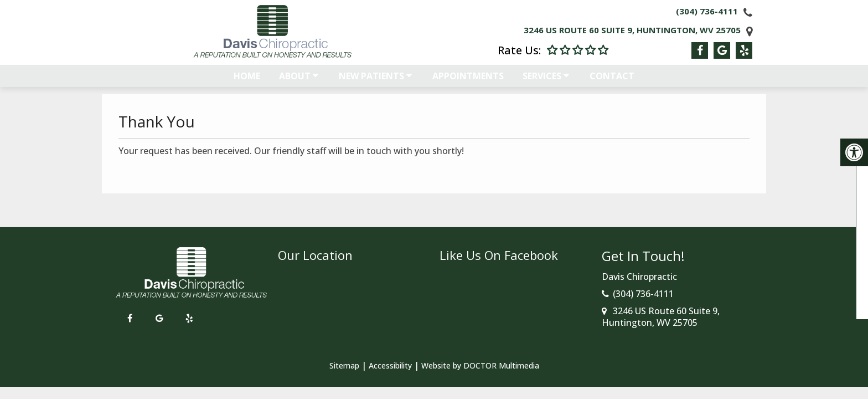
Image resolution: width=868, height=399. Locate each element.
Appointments (468, 81)
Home (247, 81)
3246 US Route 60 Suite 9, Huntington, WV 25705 (632, 30)
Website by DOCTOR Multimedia (480, 365)
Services (542, 81)
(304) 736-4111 (707, 11)
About (295, 81)
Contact (612, 81)
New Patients (371, 81)
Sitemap (344, 365)
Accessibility (390, 365)
